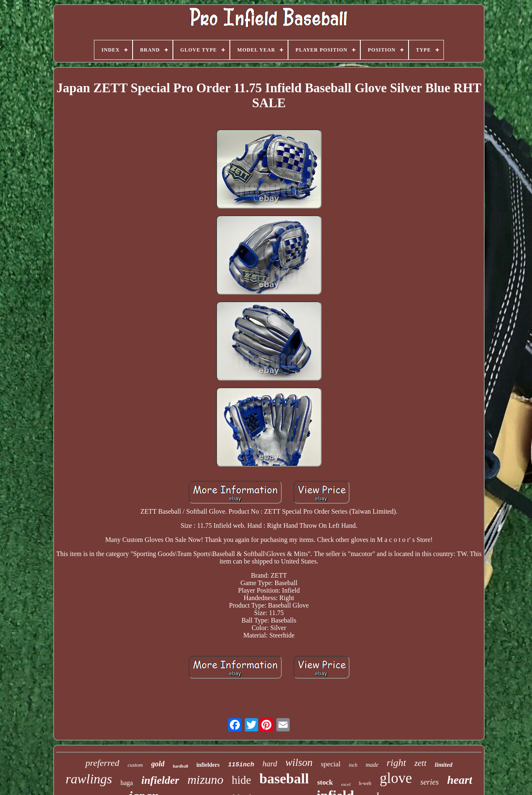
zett (420, 763)
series (429, 782)
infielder (160, 780)
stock (325, 782)
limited (444, 765)
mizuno (206, 779)
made (372, 765)
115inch (241, 765)
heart (460, 780)
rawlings (89, 779)
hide (242, 780)
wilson (299, 762)
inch (353, 765)
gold (158, 764)
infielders (208, 765)
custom (135, 765)
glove (396, 778)
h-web (365, 783)
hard (270, 764)
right (396, 763)
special (331, 764)
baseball (284, 779)
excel (346, 784)
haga (127, 783)
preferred (102, 763)
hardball (181, 766)
